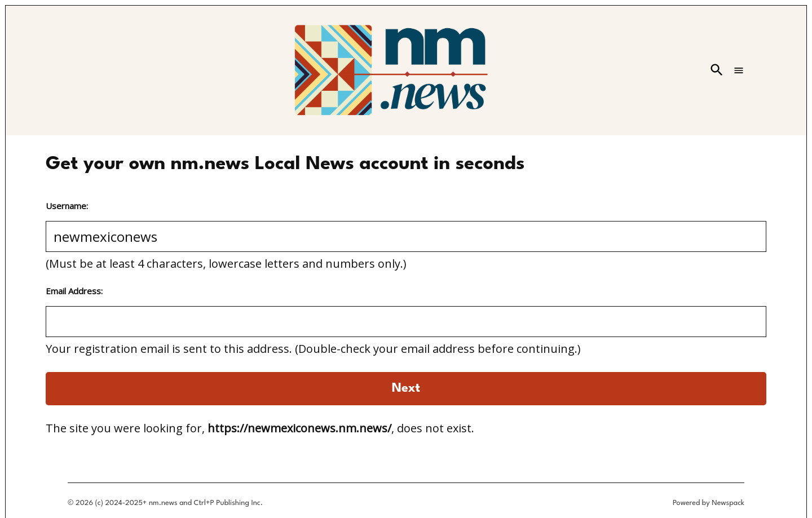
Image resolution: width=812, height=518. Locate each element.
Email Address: (74, 291)
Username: (67, 206)
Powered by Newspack (709, 503)
